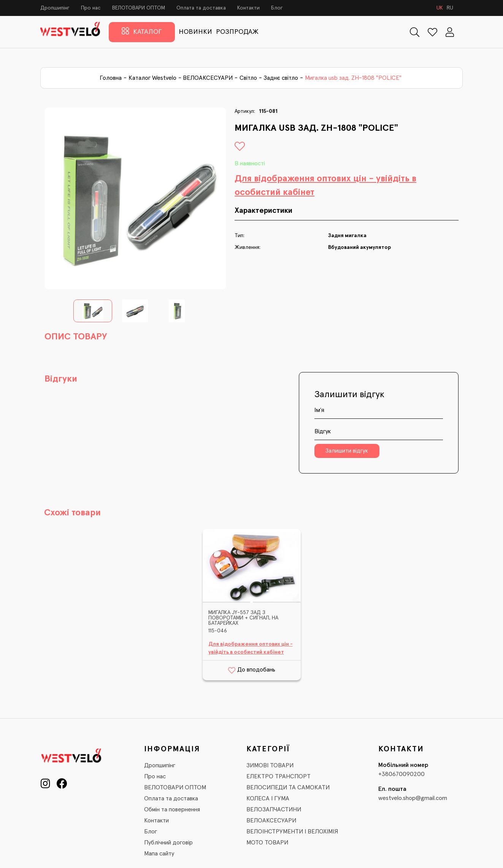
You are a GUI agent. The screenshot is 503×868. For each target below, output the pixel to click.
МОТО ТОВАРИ (267, 843)
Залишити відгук (347, 451)
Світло (248, 78)
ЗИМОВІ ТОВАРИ (270, 765)
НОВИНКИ (195, 32)
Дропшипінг (55, 8)
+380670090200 (401, 774)
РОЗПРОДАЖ (237, 32)
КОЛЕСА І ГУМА (268, 798)
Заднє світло (281, 78)
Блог (277, 8)
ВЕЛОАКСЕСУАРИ (208, 78)
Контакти (248, 8)
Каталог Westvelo (152, 78)
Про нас (91, 8)
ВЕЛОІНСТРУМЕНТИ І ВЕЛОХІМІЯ (292, 832)
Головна (111, 78)
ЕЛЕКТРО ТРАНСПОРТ (278, 776)
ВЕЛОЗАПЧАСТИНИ (274, 809)
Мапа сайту (159, 854)
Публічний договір (168, 843)
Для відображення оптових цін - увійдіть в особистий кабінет (325, 185)
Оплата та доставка (201, 8)
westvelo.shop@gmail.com (413, 798)
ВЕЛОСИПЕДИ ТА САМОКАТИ (288, 787)
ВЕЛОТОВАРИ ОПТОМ (139, 8)
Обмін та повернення (172, 809)
